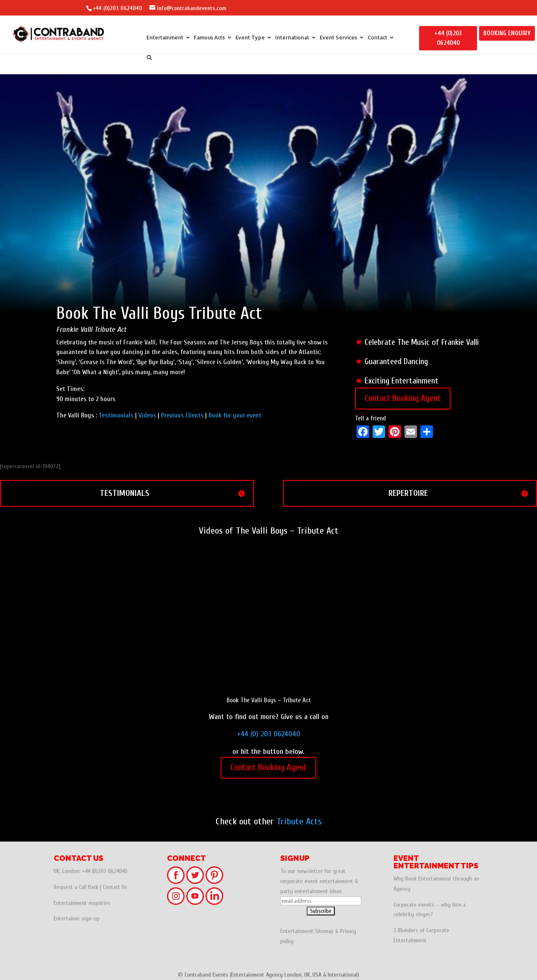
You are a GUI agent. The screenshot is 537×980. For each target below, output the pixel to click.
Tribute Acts (299, 821)
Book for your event (235, 415)
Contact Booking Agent (403, 398)
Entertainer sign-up (77, 919)
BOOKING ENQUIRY (507, 33)
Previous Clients (183, 415)
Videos (147, 415)
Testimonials (116, 415)
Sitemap (324, 931)
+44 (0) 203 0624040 (269, 734)
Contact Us (115, 887)
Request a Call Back (76, 887)
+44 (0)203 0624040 (117, 8)
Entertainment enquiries (82, 903)
